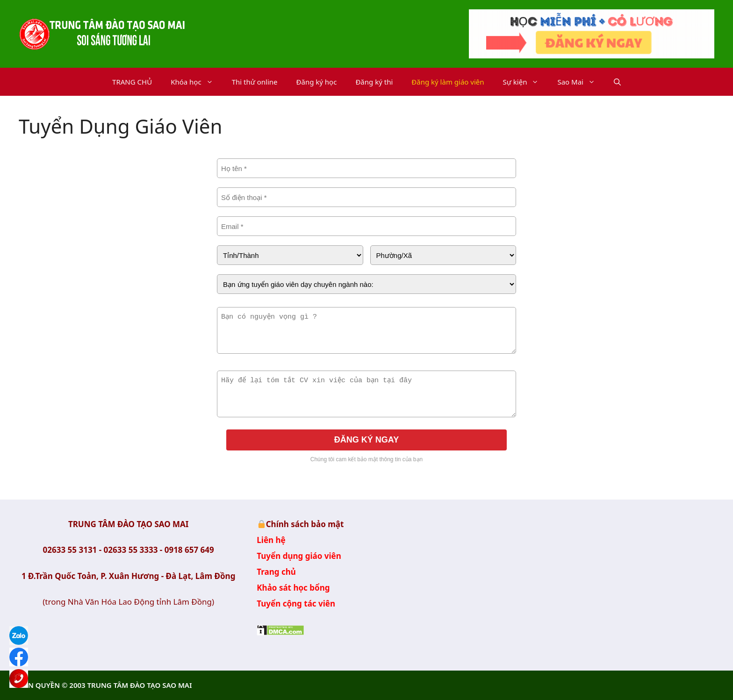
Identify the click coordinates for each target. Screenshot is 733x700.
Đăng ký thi (374, 82)
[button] (617, 82)
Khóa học (197, 82)
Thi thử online (255, 82)
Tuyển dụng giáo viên (299, 556)
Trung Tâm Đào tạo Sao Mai (605, 577)
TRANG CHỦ (132, 82)
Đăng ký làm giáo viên (448, 82)
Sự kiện (526, 82)
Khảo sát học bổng (293, 588)
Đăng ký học (317, 82)
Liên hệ (271, 540)
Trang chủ (276, 572)
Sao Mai (581, 82)
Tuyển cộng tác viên (296, 604)
